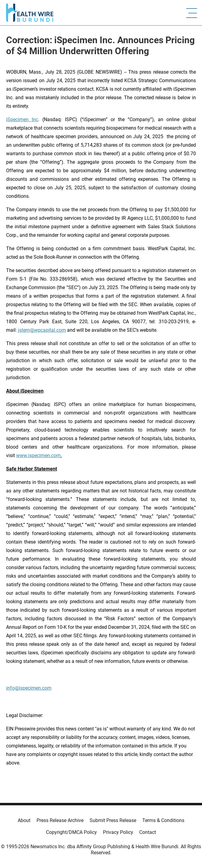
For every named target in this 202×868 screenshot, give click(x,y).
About (24, 820)
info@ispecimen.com (29, 688)
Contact (148, 832)
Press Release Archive (60, 820)
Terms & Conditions (163, 820)
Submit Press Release (113, 820)
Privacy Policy (118, 832)
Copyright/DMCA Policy (71, 832)
